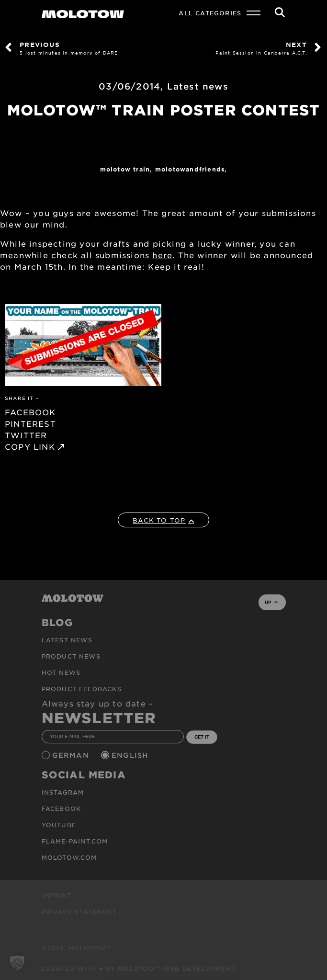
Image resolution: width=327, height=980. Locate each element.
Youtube (59, 825)
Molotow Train (125, 169)
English (131, 755)
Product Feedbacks (82, 689)
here (162, 255)
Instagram (63, 792)
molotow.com (69, 857)
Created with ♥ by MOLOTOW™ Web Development (139, 969)
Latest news (198, 86)
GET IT (202, 737)
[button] (17, 963)
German (72, 755)
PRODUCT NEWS (71, 656)
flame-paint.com (75, 841)
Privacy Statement (79, 912)
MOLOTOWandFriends (190, 169)
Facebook (62, 809)
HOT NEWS (61, 672)
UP (271, 602)
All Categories (210, 13)
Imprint (56, 895)
